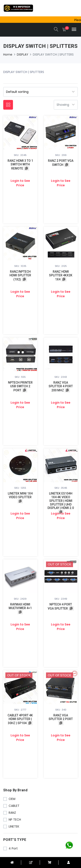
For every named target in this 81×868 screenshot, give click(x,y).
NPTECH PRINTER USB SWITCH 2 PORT (20, 386)
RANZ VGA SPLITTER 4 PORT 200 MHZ (61, 386)
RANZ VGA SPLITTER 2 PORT (61, 717)
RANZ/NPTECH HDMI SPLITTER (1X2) (20, 275)
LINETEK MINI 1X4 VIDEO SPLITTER (20, 495)
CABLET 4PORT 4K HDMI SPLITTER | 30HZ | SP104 (20, 719)
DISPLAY (23, 54)
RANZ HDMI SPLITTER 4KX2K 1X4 (61, 275)
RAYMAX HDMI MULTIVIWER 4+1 (20, 606)
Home (8, 54)
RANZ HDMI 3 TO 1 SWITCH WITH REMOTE (20, 165)
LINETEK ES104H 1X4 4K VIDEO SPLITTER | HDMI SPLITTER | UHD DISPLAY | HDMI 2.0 (61, 501)
